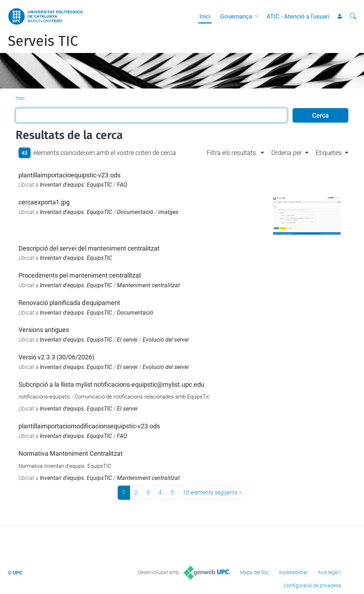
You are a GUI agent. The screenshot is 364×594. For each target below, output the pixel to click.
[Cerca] (353, 16)
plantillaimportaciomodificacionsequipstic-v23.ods (89, 426)
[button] (258, 16)
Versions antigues (44, 330)
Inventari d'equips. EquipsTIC (76, 185)
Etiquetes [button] (329, 153)
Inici (205, 16)
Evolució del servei (166, 340)
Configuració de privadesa (312, 585)
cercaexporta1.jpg (44, 202)
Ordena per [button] (287, 153)
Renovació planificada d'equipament (69, 303)
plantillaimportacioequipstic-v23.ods (69, 175)
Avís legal (328, 572)
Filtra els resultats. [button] (232, 153)
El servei (127, 340)
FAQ (122, 185)
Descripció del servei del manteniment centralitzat (89, 248)
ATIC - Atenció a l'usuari (298, 16)
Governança (236, 16)
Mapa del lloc (254, 572)
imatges (168, 212)
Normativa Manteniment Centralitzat (71, 453)
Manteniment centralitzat (148, 285)
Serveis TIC (43, 41)
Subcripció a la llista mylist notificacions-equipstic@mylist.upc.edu (111, 384)
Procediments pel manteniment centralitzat (80, 275)
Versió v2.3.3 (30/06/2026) (56, 357)
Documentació (135, 212)
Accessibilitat (293, 572)
